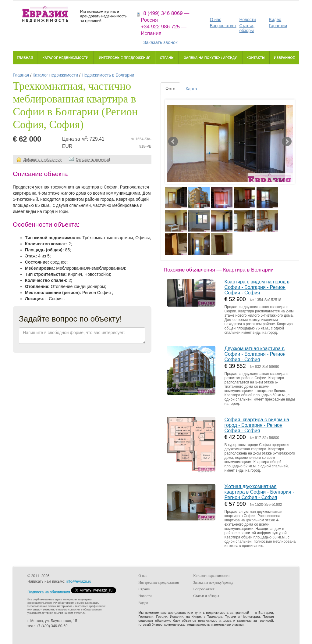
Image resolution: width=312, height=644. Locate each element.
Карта (191, 89)
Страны (167, 58)
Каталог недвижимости (65, 58)
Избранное (284, 58)
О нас (216, 20)
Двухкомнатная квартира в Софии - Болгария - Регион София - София (255, 354)
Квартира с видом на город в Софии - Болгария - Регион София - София (257, 287)
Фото (170, 89)
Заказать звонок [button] (160, 42)
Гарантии (278, 26)
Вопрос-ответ (223, 26)
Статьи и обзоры (206, 596)
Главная (25, 58)
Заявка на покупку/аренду (213, 582)
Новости (247, 20)
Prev (173, 142)
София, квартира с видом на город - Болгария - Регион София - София (257, 425)
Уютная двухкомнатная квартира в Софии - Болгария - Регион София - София (259, 492)
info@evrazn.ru (79, 581)
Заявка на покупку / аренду (210, 58)
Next (287, 142)
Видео (275, 20)
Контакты (256, 58)
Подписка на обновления (49, 592)
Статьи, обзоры (247, 28)
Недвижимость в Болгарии (108, 75)
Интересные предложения (124, 58)
